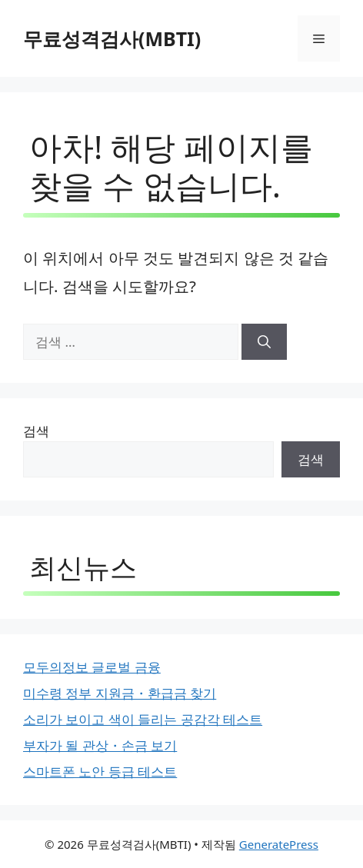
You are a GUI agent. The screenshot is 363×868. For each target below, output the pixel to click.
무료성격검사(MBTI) (112, 38)
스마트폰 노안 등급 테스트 (100, 772)
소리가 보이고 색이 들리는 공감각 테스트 (143, 719)
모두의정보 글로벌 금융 (92, 667)
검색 (36, 431)
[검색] (264, 342)
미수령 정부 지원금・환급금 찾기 (120, 693)
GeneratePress (279, 844)
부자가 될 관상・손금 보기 (100, 745)
